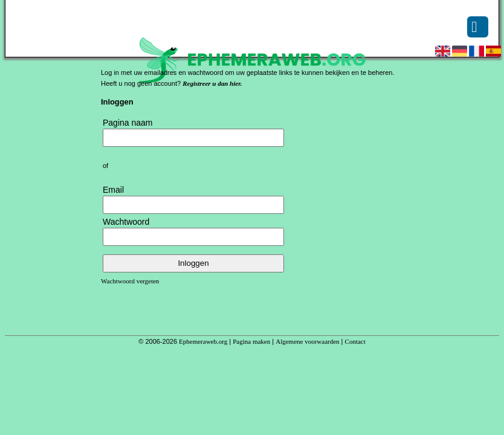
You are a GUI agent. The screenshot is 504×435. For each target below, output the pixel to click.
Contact (355, 341)
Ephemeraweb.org (203, 341)
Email (113, 190)
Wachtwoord (126, 222)
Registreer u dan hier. (212, 83)
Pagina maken (251, 341)
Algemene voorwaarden (307, 341)
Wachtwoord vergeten (130, 281)
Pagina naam (128, 123)
